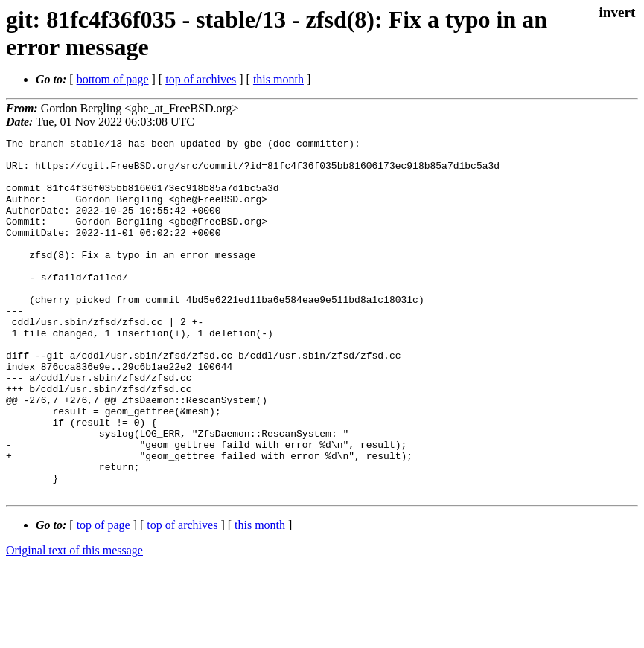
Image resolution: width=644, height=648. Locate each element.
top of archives (201, 79)
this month (278, 79)
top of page (103, 596)
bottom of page (113, 79)
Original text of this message (74, 622)
